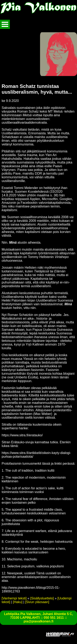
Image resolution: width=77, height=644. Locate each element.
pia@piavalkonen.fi (38, 621)
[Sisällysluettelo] (42, 598)
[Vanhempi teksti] (14, 598)
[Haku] (18, 602)
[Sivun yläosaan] (37, 602)
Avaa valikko (5, 24)
